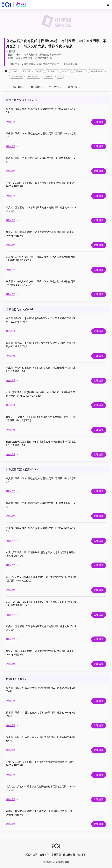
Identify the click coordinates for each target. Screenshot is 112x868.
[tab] (20, 87)
